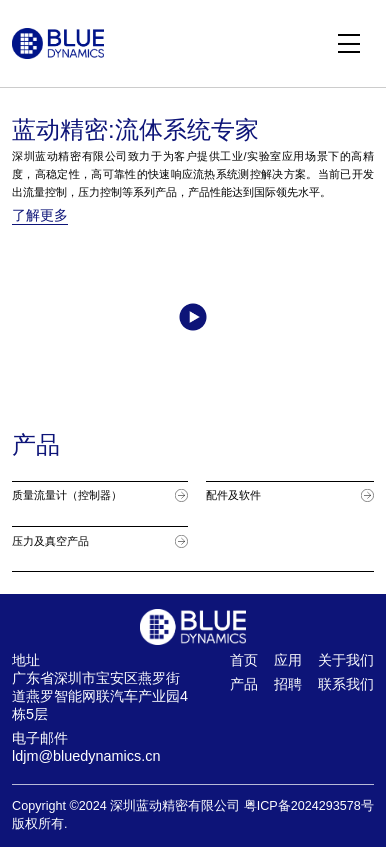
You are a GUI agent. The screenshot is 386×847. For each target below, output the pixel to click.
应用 (288, 660)
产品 (244, 684)
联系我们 (346, 684)
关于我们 (346, 660)
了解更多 (40, 215)
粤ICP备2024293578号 (309, 806)
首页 (244, 660)
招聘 (288, 684)
